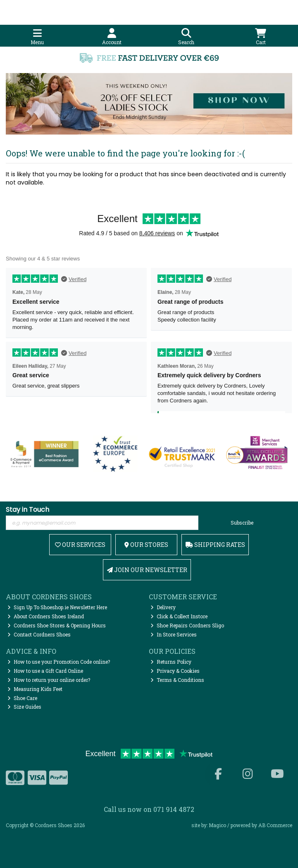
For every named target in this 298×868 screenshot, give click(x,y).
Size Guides (24, 707)
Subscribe (242, 523)
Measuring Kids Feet (35, 689)
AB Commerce (275, 825)
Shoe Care (22, 698)
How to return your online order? (49, 680)
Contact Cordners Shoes (39, 634)
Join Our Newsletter (147, 570)
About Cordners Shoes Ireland (46, 616)
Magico (217, 825)
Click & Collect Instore (179, 616)
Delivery (163, 607)
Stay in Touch (27, 510)
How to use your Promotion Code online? (59, 662)
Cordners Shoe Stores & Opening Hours (57, 625)
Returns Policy (171, 662)
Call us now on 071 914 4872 (149, 809)
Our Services (80, 545)
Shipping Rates (215, 545)
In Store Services (174, 634)
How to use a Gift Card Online (45, 671)
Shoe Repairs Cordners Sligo (187, 625)
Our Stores (146, 545)
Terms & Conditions (177, 680)
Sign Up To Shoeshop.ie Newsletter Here (57, 607)
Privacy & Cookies (175, 671)
